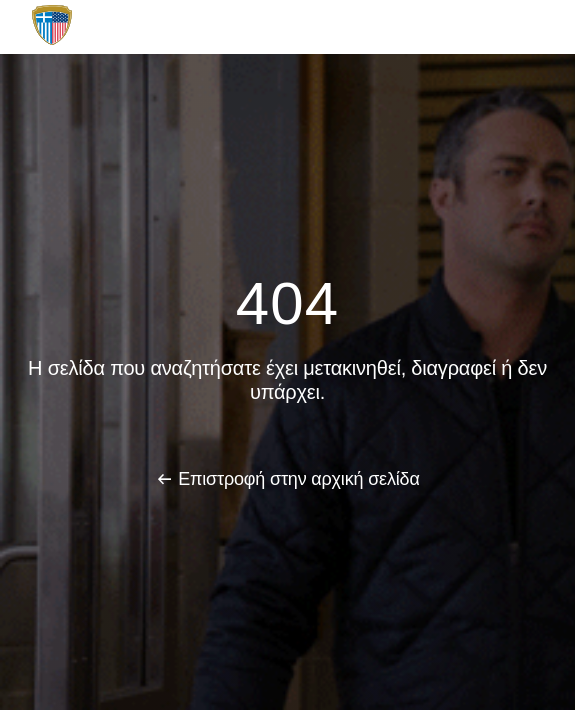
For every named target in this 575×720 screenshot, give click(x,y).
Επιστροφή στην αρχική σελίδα (298, 479)
